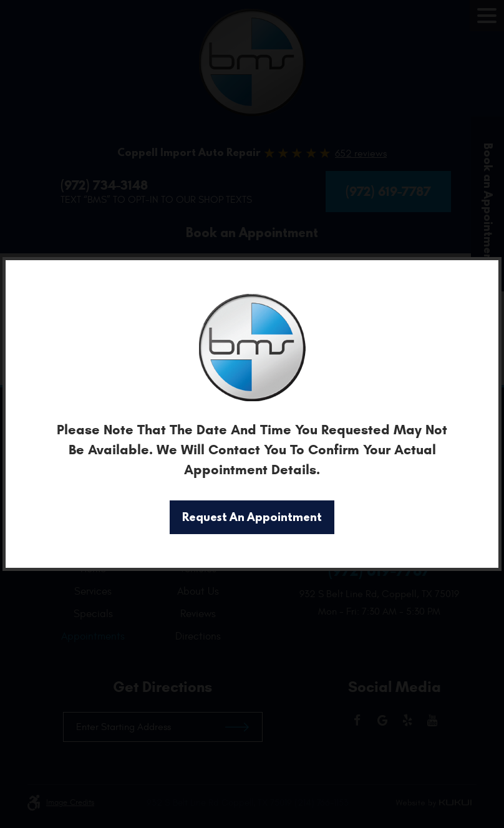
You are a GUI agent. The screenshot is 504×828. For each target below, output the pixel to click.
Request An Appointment (252, 517)
